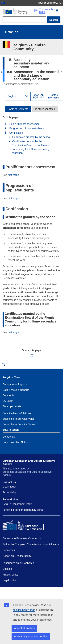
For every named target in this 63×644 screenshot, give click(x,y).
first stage (13, 175)
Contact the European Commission (22, 539)
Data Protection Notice (15, 442)
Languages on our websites (18, 563)
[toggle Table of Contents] (18, 109)
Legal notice (9, 580)
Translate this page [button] (47, 11)
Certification (16, 133)
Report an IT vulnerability (17, 556)
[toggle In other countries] (45, 109)
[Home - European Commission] (18, 11)
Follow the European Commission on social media (31, 544)
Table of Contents (18, 109)
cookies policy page (24, 610)
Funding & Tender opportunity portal (23, 510)
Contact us (9, 437)
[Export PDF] (38, 96)
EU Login (8, 401)
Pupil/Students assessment (25, 124)
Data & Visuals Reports (16, 390)
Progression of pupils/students (26, 128)
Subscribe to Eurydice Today (19, 424)
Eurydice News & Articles (17, 413)
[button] (57, 10)
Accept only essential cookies (31, 637)
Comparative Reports (15, 384)
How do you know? (50, 3)
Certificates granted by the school (31, 137)
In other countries (45, 109)
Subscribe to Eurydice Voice (19, 419)
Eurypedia (8, 395)
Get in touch (9, 487)
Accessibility (10, 492)
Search (54, 20)
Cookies (7, 569)
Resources (9, 550)
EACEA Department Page (17, 504)
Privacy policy (10, 575)
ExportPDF (36, 96)
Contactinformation (54, 96)
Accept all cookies (24, 628)
